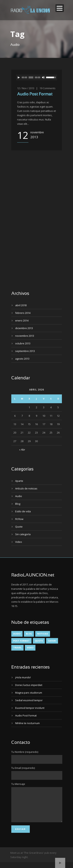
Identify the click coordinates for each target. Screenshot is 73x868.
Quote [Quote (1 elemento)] (39, 641)
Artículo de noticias (26, 488)
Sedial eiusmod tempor (29, 700)
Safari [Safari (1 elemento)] (52, 641)
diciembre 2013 (24, 328)
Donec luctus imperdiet (29, 685)
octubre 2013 (23, 343)
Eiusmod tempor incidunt (30, 708)
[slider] (31, 77)
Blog (18, 504)
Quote (19, 527)
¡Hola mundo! (23, 677)
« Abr (22, 450)
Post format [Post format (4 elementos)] (21, 641)
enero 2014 (22, 320)
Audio (19, 496)
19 (41, 88)
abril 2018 (21, 305)
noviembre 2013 (25, 336)
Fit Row (19, 519)
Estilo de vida (23, 511)
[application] (37, 77)
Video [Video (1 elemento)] (30, 648)
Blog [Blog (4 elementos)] (29, 634)
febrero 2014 (23, 313)
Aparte (19, 481)
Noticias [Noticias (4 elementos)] (43, 634)
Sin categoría (23, 534)
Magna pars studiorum (29, 693)
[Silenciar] (43, 77)
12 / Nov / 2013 (26, 88)
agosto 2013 (22, 359)
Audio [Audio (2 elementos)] (17, 634)
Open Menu (60, 8)
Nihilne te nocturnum (27, 723)
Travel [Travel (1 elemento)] (17, 648)
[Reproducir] (19, 77)
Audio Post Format (35, 94)
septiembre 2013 (25, 351)
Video (19, 542)
